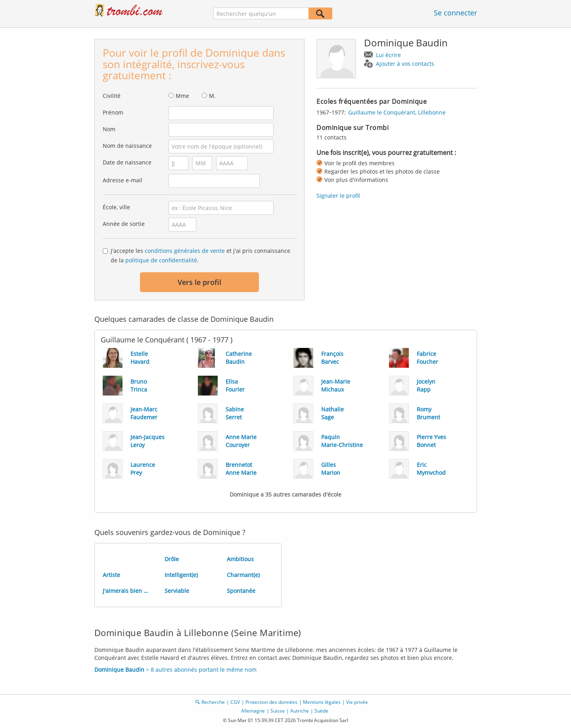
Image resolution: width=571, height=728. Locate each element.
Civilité (112, 96)
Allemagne (253, 711)
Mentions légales (322, 702)
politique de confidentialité (161, 260)
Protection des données (271, 702)
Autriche (300, 711)
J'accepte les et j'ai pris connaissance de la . (200, 255)
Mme (182, 96)
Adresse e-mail (123, 180)
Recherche (213, 702)
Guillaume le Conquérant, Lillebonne (397, 112)
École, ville (116, 207)
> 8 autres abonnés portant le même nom (175, 670)
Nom (109, 129)
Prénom (113, 112)
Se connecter (455, 13)
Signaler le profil (338, 196)
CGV (235, 702)
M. (212, 96)
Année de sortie (124, 224)
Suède (321, 711)
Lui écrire (388, 55)
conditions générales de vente (185, 251)
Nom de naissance (127, 146)
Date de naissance (127, 162)
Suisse (278, 711)
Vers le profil (199, 282)
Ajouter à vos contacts (405, 64)
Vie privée (357, 702)
